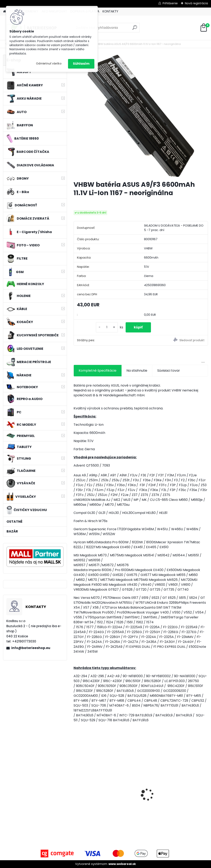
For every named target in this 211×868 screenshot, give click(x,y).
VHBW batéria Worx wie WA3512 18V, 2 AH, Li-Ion (186, 791)
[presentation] (76, 787)
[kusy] (107, 327)
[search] (135, 29)
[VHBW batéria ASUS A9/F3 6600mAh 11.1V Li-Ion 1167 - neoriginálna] (141, 116)
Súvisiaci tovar (169, 371)
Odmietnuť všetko (49, 64)
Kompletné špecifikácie (98, 371)
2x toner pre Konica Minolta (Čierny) (138, 791)
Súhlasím (81, 64)
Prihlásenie (170, 3)
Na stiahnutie (137, 371)
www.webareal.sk (122, 864)
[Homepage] (4, 12)
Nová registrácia (196, 3)
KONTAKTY (110, 11)
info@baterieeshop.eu (31, 648)
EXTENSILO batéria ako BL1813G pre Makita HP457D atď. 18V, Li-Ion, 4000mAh (95, 797)
